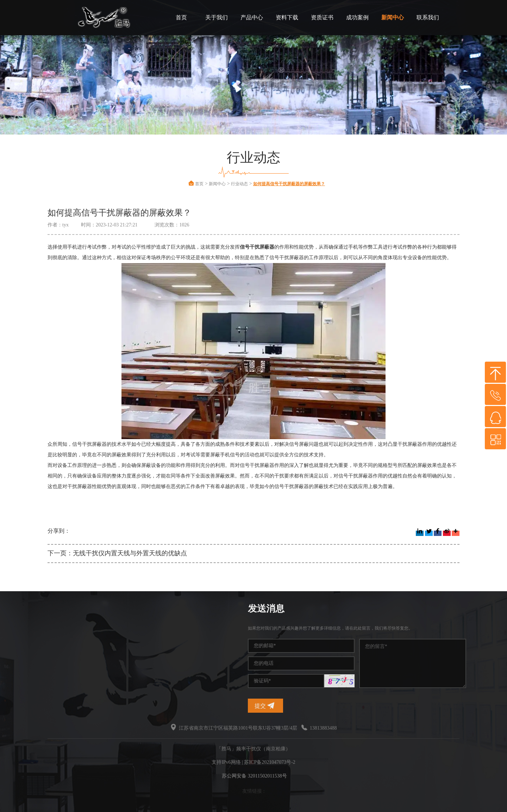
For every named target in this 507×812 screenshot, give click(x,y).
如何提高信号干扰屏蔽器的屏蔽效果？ (289, 184)
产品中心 (252, 17)
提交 (464, 705)
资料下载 (287, 17)
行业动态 (239, 184)
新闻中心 (393, 17)
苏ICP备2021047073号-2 (270, 762)
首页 (181, 17)
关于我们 (217, 17)
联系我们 (428, 17)
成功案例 (357, 17)
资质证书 (322, 17)
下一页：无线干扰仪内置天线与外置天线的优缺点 (117, 553)
